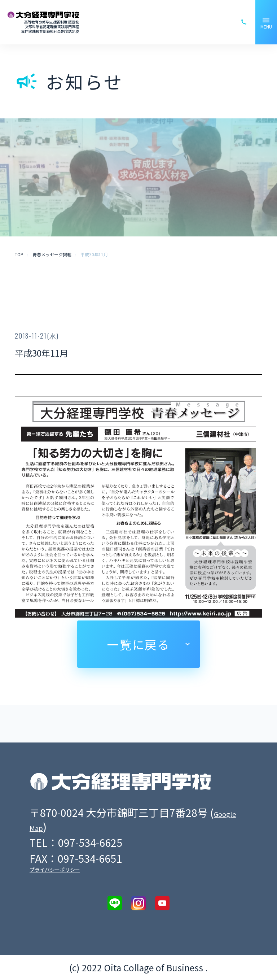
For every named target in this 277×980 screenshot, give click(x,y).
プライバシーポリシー (55, 870)
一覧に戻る (138, 644)
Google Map (62, 826)
